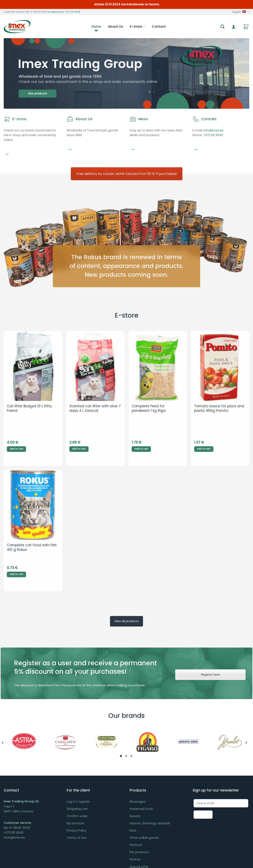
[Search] (223, 27)
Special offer (139, 806)
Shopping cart (77, 748)
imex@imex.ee (56, 12)
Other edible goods (144, 777)
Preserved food (141, 748)
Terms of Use (77, 777)
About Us (115, 26)
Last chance (139, 813)
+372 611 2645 (72, 12)
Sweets (135, 756)
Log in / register (78, 741)
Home (96, 26)
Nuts (133, 770)
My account (76, 763)
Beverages (138, 741)
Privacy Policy (77, 770)
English (241, 12)
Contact (159, 26)
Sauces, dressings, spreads (150, 763)
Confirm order (77, 756)
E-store (137, 26)
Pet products (139, 792)
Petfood (136, 784)
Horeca (135, 799)
